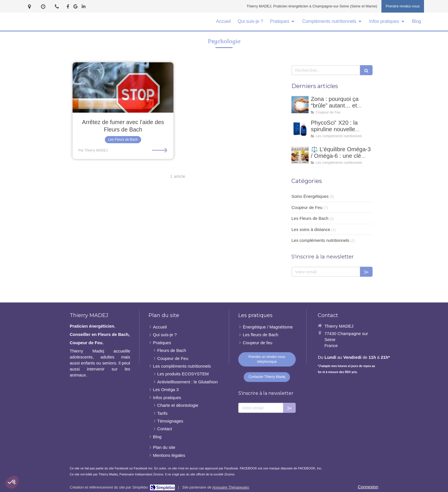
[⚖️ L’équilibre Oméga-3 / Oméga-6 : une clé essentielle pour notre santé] (300, 155)
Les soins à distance (311, 229)
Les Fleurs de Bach (310, 218)
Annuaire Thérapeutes (231, 487)
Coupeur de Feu (307, 207)
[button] (12, 482)
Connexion (368, 487)
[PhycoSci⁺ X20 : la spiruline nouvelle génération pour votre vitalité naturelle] (300, 128)
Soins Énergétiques (310, 196)
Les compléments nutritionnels (320, 240)
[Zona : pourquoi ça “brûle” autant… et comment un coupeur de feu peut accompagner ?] (300, 105)
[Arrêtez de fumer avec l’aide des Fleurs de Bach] (123, 88)
